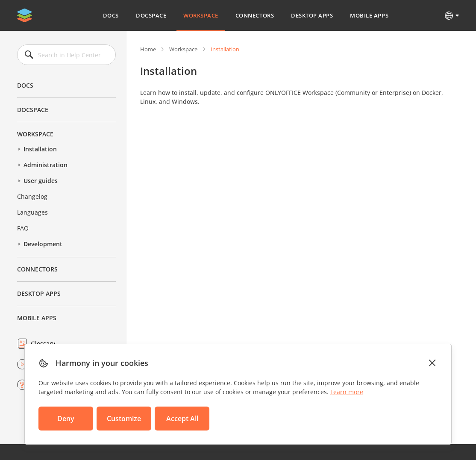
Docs (111, 15)
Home (148, 49)
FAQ (23, 228)
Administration (46, 165)
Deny (66, 419)
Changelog (32, 196)
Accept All (182, 419)
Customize (124, 419)
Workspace (201, 15)
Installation (40, 149)
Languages (32, 212)
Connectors (255, 15)
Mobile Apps (369, 15)
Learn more (347, 392)
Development (43, 244)
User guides (41, 181)
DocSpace (151, 15)
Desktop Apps (312, 15)
